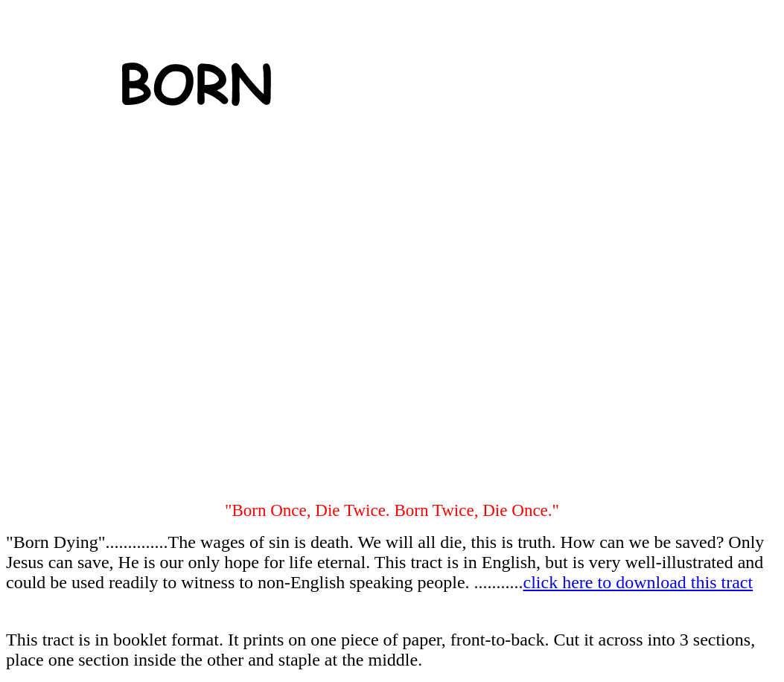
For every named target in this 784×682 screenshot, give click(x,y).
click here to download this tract (638, 582)
